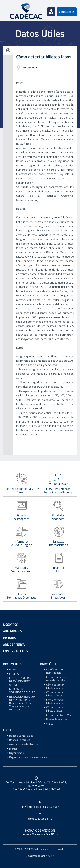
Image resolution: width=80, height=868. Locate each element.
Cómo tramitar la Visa (59, 715)
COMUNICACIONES (15, 651)
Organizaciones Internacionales (28, 757)
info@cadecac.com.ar (40, 818)
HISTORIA (9, 638)
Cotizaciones (67, 12)
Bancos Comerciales (21, 736)
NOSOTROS (11, 625)
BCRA (12, 670)
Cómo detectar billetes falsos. (55, 686)
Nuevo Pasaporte (57, 719)
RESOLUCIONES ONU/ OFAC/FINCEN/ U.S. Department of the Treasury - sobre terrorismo (22, 703)
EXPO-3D (49, 856)
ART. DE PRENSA (14, 645)
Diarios (13, 749)
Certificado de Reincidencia (54, 671)
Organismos (16, 753)
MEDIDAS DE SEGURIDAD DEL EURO (22, 691)
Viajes (50, 724)
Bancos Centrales (20, 740)
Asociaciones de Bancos (23, 744)
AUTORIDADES (13, 631)
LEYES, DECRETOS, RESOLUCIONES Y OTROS (20, 682)
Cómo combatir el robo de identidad (57, 679)
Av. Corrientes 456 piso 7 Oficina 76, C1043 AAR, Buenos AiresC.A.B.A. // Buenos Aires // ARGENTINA (36, 786)
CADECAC (15, 674)
